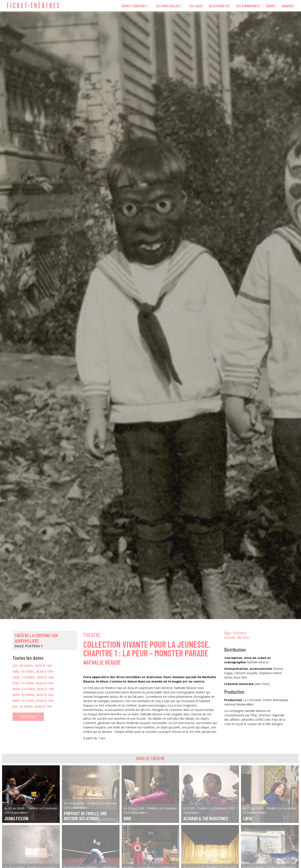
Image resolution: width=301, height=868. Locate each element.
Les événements (247, 6)
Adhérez (288, 6)
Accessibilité (218, 6)
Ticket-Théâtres (130, 6)
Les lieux (194, 6)
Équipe (270, 6)
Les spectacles (165, 6)
